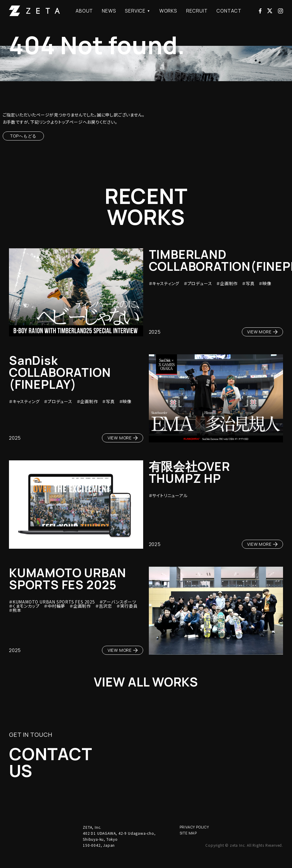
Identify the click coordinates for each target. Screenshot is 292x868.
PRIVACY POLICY (194, 838)
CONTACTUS (60, 769)
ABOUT (84, 11)
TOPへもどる (23, 136)
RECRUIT (197, 11)
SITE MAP (188, 844)
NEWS (109, 11)
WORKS (168, 11)
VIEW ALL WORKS (146, 683)
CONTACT (229, 11)
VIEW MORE (262, 332)
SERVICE (135, 11)
